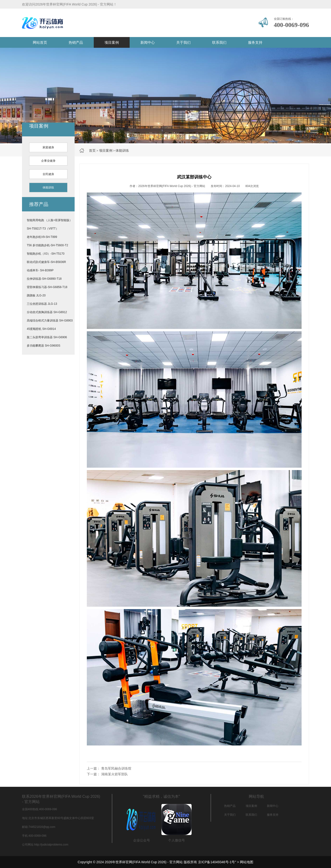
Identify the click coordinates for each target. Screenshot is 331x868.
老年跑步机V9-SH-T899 (42, 237)
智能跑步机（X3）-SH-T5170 (46, 254)
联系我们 (219, 42)
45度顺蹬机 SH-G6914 (41, 329)
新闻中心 (148, 42)
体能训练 (122, 150)
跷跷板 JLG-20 (36, 295)
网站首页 (40, 42)
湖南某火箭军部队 (115, 774)
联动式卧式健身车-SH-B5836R (46, 262)
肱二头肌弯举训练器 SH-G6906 (47, 337)
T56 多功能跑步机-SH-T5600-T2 (47, 245)
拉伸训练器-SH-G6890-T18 (44, 279)
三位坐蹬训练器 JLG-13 (42, 304)
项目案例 (112, 42)
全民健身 (48, 174)
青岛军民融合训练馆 (116, 768)
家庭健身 (48, 147)
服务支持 (255, 42)
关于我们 (183, 42)
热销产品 (76, 42)
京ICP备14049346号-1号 (216, 862)
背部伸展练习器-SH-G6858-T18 (47, 287)
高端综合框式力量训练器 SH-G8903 (50, 321)
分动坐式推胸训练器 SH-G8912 (47, 312)
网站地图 (247, 862)
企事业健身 (48, 161)
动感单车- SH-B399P (40, 270)
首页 (92, 150)
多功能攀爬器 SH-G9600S (44, 346)
